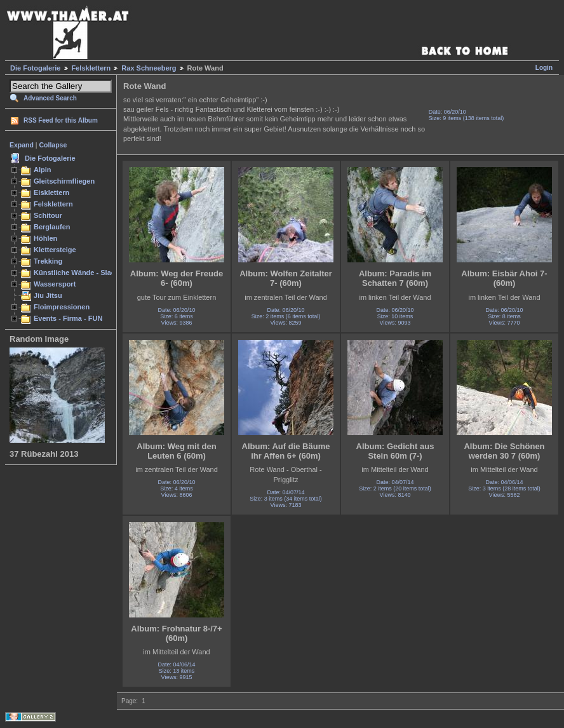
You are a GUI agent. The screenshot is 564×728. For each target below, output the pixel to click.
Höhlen (45, 238)
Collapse (53, 145)
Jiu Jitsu (48, 295)
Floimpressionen (62, 307)
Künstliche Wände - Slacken (80, 273)
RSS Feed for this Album (61, 120)
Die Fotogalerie (35, 68)
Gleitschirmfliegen (64, 181)
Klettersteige (55, 250)
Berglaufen (52, 227)
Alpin (43, 170)
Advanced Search (50, 98)
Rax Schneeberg (149, 68)
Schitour (48, 215)
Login (544, 68)
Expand (22, 145)
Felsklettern (91, 68)
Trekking (48, 261)
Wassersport (55, 284)
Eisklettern (51, 192)
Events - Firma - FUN (68, 318)
